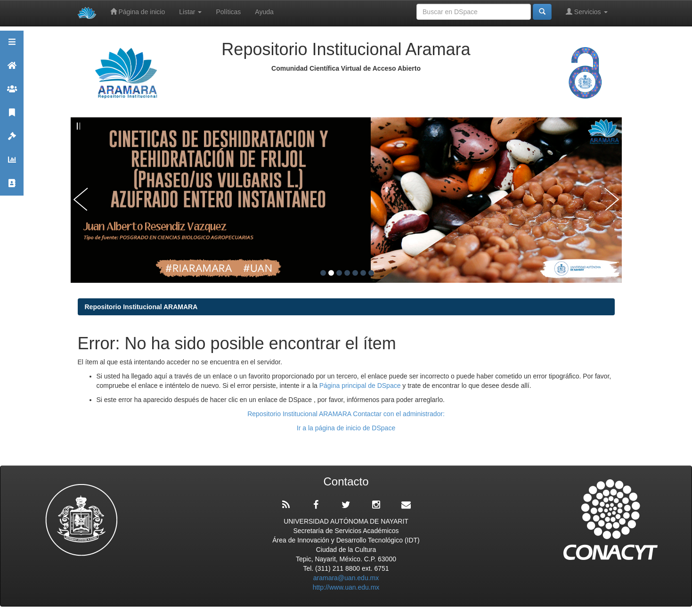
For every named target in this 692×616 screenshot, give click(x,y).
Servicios (587, 12)
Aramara (12, 70)
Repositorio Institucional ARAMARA (141, 307)
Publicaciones (12, 117)
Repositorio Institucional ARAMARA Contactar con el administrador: (346, 414)
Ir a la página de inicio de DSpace (346, 428)
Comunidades (12, 93)
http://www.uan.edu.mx (346, 587)
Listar (190, 12)
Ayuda (264, 12)
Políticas (228, 12)
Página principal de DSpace (361, 386)
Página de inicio (138, 12)
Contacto (12, 187)
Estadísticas (12, 164)
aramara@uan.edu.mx (346, 578)
